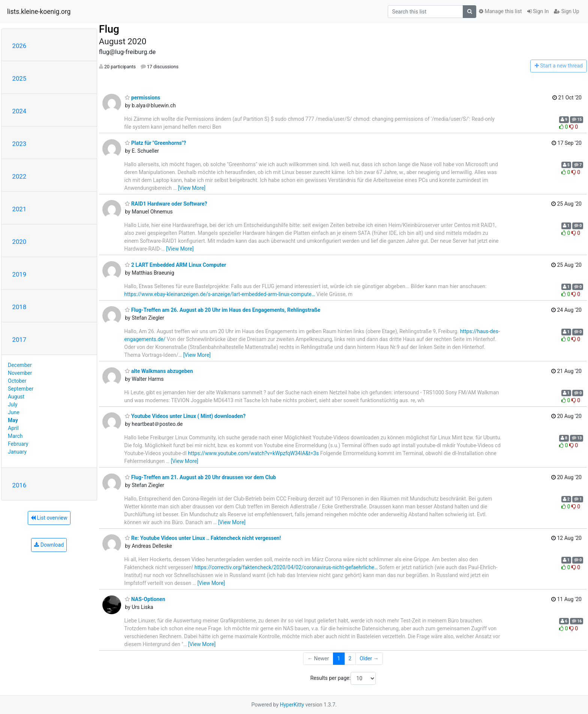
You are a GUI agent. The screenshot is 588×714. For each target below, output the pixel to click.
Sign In (538, 11)
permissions (142, 98)
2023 (19, 144)
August (16, 397)
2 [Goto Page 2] (350, 658)
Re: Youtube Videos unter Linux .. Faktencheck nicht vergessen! (203, 538)
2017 (19, 340)
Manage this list (500, 11)
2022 (19, 176)
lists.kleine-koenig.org (39, 12)
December (20, 365)
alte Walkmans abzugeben (159, 371)
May (13, 420)
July (13, 404)
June (14, 412)
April (13, 428)
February (18, 444)
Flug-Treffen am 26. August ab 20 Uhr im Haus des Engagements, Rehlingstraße (223, 310)
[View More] (191, 188)
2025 (19, 78)
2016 (19, 485)
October (17, 381)
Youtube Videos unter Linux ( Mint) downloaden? (185, 416)
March (15, 436)
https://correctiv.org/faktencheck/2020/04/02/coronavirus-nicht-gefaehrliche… (286, 567)
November (20, 373)
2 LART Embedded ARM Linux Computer (175, 265)
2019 (19, 274)
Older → (369, 658)
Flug (109, 29)
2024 (19, 111)
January (17, 452)
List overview (49, 518)
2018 (19, 307)
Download (49, 545)
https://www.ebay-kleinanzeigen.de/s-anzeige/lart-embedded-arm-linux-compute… (220, 294)
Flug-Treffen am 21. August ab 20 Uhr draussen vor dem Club (200, 477)
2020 (19, 242)
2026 (19, 46)
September (21, 389)
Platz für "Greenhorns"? (155, 143)
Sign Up (566, 11)
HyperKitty (292, 705)
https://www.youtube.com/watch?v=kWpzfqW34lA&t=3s (253, 453)
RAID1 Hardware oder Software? (166, 204)
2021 (19, 209)
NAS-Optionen (145, 599)
